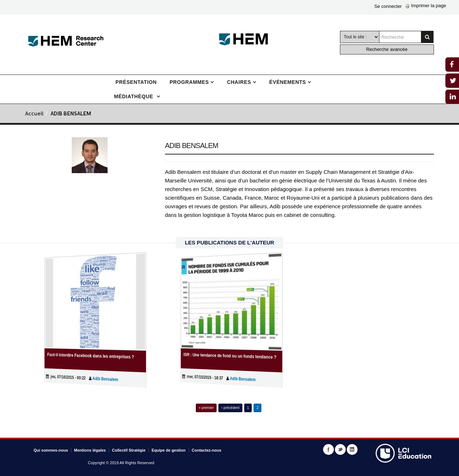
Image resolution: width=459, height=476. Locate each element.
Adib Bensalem (101, 379)
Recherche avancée (387, 49)
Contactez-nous (207, 450)
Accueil (34, 114)
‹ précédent (230, 408)
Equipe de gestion (169, 450)
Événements (288, 82)
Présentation (136, 82)
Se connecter (388, 6)
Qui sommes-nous (51, 450)
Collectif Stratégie (129, 450)
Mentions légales (90, 450)
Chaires (239, 82)
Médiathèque (134, 96)
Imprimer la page (426, 6)
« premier (206, 408)
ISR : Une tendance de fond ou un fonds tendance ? (230, 356)
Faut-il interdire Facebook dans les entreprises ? (92, 356)
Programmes (189, 82)
